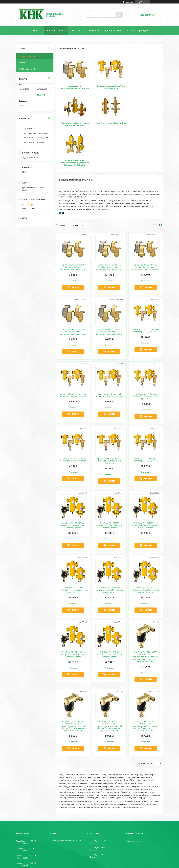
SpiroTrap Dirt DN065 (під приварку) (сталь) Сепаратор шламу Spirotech (145, 488)
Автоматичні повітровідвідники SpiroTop (75, 87)
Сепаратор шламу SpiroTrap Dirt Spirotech (109, 87)
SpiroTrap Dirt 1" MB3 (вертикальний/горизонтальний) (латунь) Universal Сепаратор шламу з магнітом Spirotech (145, 689)
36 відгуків (130, 2)
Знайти (41, 95)
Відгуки (22, 63)
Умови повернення (27, 69)
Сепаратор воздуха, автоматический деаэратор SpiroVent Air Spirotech (109, 125)
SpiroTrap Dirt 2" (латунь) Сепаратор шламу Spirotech (145, 422)
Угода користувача (140, 30)
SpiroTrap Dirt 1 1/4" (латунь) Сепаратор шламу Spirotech (73, 358)
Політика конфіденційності (101, 863)
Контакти (94, 30)
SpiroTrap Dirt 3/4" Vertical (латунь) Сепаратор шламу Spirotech (109, 424)
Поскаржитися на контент (81, 863)
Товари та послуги (56, 30)
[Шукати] (119, 15)
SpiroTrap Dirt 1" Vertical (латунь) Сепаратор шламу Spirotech (146, 359)
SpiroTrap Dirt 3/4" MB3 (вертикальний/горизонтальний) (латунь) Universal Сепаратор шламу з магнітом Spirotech (109, 689)
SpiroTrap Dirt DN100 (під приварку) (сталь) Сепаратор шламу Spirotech (73, 617)
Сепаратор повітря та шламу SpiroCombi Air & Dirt (144, 87)
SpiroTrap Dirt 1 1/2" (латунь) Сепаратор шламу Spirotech (146, 293)
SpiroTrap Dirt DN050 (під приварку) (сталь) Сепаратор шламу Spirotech (73, 488)
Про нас (76, 30)
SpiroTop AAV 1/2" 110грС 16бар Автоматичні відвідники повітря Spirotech (73, 294)
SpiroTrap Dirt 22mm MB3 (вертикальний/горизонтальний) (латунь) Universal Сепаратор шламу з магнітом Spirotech (145, 620)
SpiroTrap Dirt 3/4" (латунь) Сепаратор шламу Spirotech (73, 422)
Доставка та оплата (115, 30)
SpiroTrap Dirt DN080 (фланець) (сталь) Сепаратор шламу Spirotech (145, 553)
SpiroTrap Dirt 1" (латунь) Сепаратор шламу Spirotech (109, 358)
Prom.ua (102, 861)
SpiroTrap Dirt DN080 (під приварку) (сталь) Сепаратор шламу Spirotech (109, 553)
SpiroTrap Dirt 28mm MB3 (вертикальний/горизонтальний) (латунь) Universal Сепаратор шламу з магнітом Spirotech (73, 689)
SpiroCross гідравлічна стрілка (74, 124)
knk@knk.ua (33, 205)
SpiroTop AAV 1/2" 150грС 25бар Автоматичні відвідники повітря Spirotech (109, 230)
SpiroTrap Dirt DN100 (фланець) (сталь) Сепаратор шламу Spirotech (109, 617)
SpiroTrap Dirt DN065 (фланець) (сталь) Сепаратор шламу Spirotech (73, 553)
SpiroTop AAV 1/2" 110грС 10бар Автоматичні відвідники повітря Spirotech (73, 230)
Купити (75, 250)
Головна (35, 30)
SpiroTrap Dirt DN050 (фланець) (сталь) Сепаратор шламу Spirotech (109, 488)
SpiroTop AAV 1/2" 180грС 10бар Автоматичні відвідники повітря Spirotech (145, 230)
